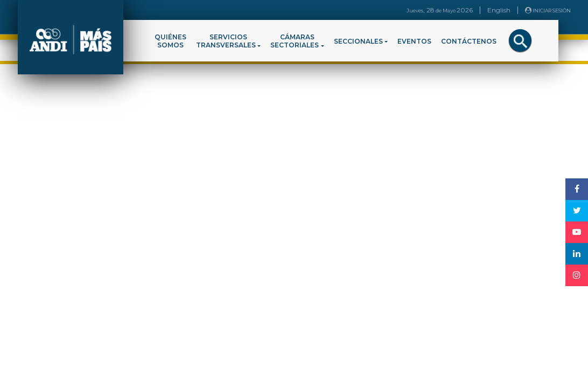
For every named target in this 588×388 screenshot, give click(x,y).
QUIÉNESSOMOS (170, 41)
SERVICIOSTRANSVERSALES (226, 41)
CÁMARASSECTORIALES (295, 41)
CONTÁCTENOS (469, 41)
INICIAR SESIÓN (548, 10)
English (499, 10)
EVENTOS (414, 41)
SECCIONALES (358, 41)
